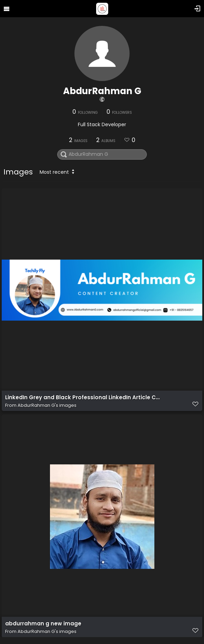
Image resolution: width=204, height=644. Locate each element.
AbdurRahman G (102, 91)
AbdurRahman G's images (47, 405)
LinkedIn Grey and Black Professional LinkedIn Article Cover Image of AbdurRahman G (83, 398)
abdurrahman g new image (43, 624)
